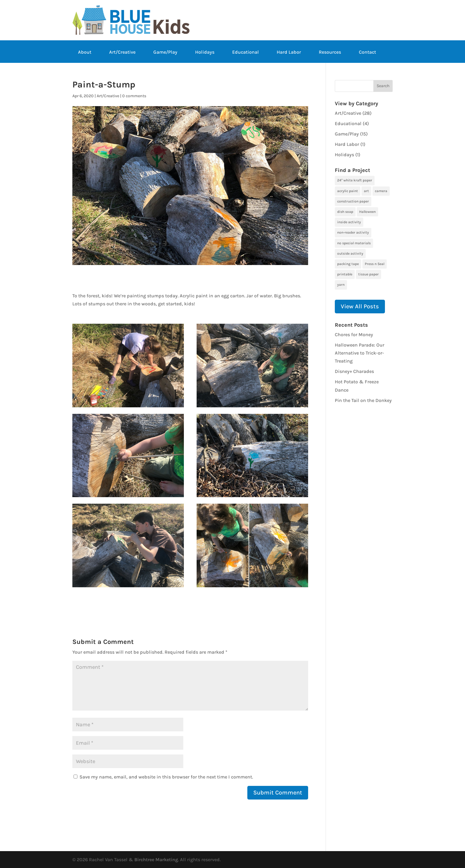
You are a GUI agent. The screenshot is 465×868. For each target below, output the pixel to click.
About (85, 52)
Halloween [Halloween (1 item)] (367, 212)
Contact (367, 52)
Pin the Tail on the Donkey (363, 400)
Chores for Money (354, 335)
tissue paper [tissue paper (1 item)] (368, 274)
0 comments (134, 96)
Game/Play (165, 52)
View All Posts (360, 306)
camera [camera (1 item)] (381, 191)
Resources (330, 52)
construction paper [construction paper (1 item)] (353, 201)
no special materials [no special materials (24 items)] (354, 243)
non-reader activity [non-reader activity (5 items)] (353, 232)
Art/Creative (122, 52)
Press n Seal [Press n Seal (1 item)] (375, 264)
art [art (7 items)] (366, 191)
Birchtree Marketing (156, 860)
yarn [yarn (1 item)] (341, 285)
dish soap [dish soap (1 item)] (345, 212)
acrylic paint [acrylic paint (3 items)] (348, 191)
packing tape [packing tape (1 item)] (348, 264)
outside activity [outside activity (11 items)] (350, 253)
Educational (246, 52)
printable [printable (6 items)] (345, 274)
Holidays (205, 52)
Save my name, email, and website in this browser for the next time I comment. (166, 777)
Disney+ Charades (354, 371)
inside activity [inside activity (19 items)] (349, 222)
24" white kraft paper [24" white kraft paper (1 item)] (355, 180)
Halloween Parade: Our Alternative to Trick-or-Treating (360, 353)
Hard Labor (289, 52)
